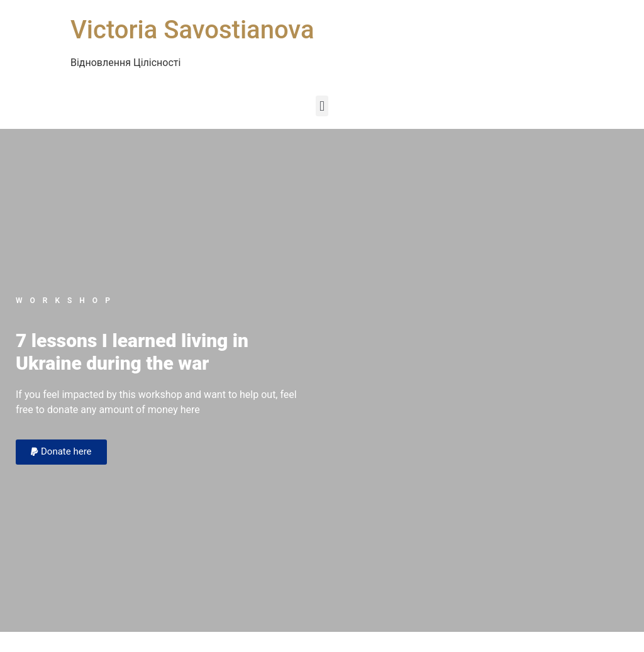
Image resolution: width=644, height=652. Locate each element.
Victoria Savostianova (192, 30)
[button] (322, 106)
